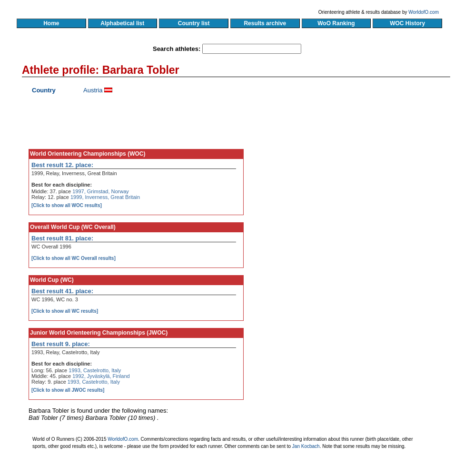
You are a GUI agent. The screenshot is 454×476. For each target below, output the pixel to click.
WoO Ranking (336, 23)
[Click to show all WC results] (65, 311)
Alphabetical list (123, 23)
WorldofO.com (424, 12)
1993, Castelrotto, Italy (95, 370)
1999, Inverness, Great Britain (105, 197)
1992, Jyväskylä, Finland (101, 376)
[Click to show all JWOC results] (68, 390)
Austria (93, 90)
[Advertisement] (359, 174)
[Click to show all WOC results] (67, 205)
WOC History (407, 23)
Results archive (265, 23)
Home (51, 23)
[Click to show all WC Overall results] (74, 258)
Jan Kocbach (306, 446)
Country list (194, 23)
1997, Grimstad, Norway (101, 191)
